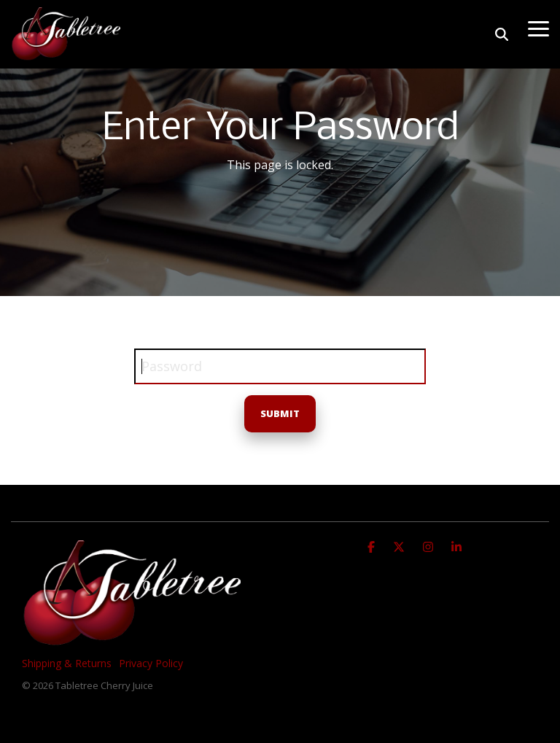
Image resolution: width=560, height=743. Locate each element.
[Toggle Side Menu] (538, 28)
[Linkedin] (456, 546)
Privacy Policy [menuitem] (151, 663)
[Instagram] (430, 546)
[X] (401, 546)
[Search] (502, 34)
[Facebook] (373, 546)
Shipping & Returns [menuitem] (67, 663)
